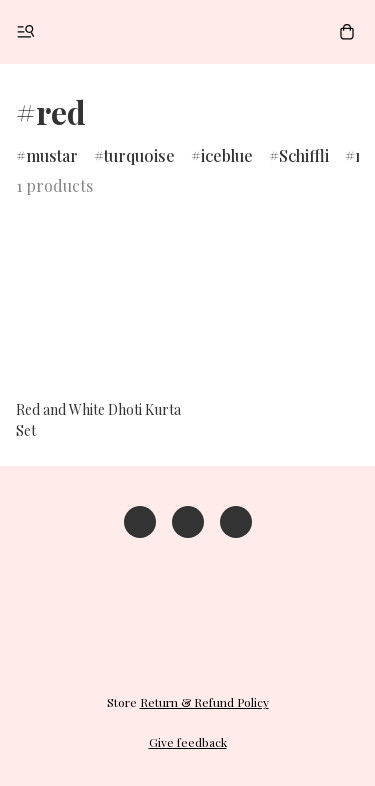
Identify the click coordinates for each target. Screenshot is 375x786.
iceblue (227, 155)
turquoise (139, 155)
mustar (52, 155)
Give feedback (188, 742)
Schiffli (304, 155)
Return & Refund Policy (204, 702)
